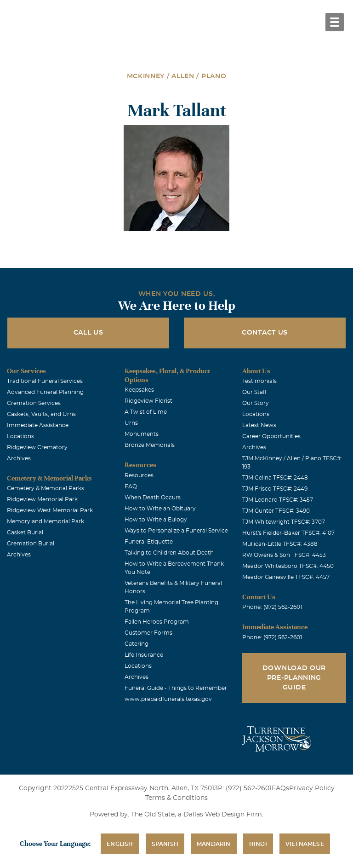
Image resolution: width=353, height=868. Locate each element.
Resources (139, 475)
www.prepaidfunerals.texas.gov (168, 699)
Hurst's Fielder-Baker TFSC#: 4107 (288, 533)
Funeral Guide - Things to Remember (176, 688)
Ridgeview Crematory (37, 447)
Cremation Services (34, 403)
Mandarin (214, 844)
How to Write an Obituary (160, 509)
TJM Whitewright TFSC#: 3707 (284, 522)
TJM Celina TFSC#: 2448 (275, 478)
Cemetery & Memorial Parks (46, 488)
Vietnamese (305, 844)
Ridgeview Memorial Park (42, 499)
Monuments (142, 434)
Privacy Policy (312, 788)
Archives (19, 458)
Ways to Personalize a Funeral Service (176, 531)
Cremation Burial (31, 544)
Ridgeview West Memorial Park (50, 510)
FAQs (280, 788)
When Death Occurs (153, 498)
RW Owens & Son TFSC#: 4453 (284, 555)
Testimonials (259, 381)
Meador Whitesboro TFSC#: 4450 (288, 566)
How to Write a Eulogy (156, 520)
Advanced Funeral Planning (45, 392)
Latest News (259, 425)
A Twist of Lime (146, 412)
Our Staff (254, 392)
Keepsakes (139, 390)
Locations (20, 436)
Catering (137, 644)
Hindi (258, 844)
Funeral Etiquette (149, 542)
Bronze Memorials (150, 445)
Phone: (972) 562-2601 (272, 607)
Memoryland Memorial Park (46, 521)
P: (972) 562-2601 (245, 788)
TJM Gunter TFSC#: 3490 (276, 511)
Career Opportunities (271, 436)
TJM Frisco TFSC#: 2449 (275, 489)
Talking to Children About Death (169, 553)
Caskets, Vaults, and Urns (41, 414)
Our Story (256, 403)
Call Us (88, 333)
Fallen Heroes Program (157, 622)
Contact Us (265, 333)
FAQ (131, 486)
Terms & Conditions (176, 798)
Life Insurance (144, 655)
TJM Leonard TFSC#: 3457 (278, 500)
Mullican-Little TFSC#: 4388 (280, 544)
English (120, 844)
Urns (131, 423)
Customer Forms (148, 633)
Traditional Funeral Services (45, 381)
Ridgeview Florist (148, 401)
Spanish (165, 844)
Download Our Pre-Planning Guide (294, 678)
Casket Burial (25, 532)
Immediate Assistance (38, 425)
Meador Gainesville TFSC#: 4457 (286, 577)
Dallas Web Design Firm (223, 815)
